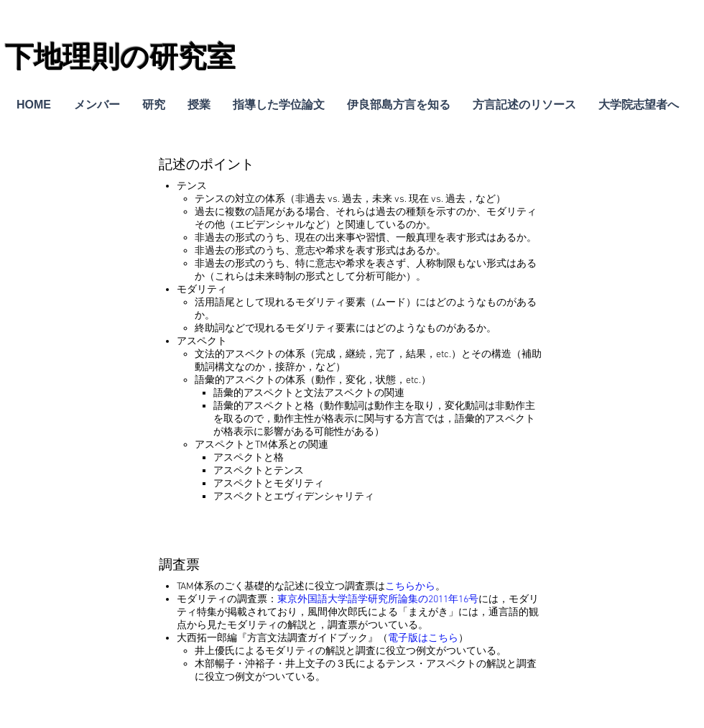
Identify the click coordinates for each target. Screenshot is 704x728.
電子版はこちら (423, 639)
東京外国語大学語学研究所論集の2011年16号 (378, 600)
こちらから (410, 587)
